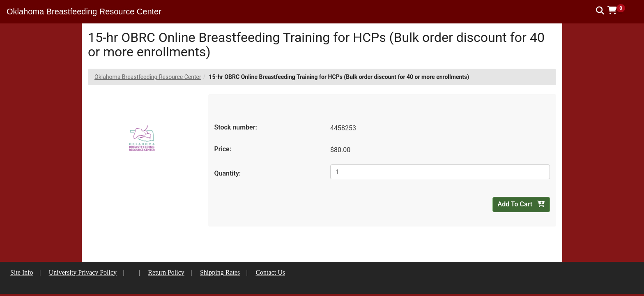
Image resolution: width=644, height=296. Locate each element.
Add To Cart (521, 204)
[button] (619, 10)
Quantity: (228, 173)
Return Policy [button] (166, 272)
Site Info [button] (22, 272)
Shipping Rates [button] (220, 272)
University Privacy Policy (83, 272)
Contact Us (270, 272)
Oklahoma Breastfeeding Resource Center (148, 77)
